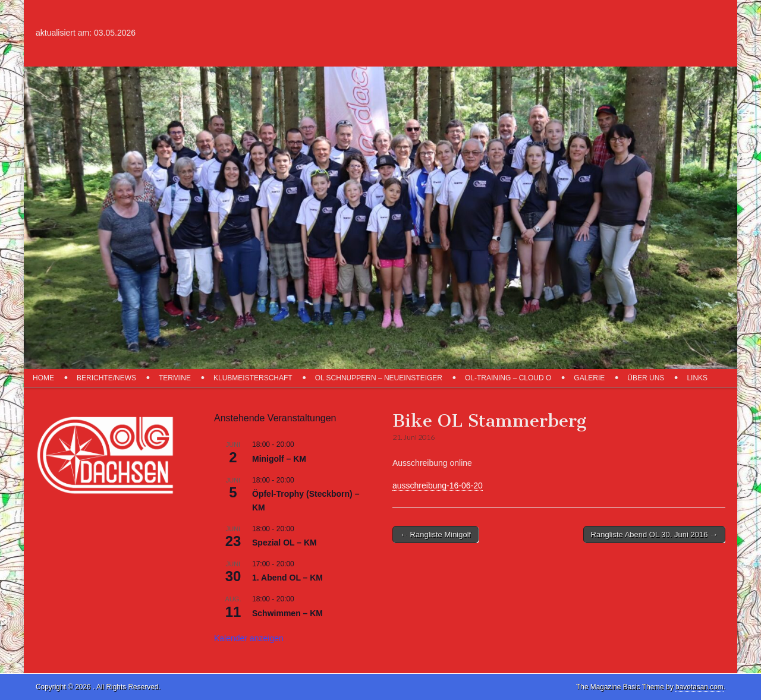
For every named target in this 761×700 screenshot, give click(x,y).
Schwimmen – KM (287, 613)
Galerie (589, 378)
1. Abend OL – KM (287, 578)
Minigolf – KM (279, 459)
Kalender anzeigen (249, 638)
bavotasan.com (699, 687)
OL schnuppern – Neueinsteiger (379, 378)
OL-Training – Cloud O (508, 378)
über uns (646, 378)
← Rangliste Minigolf (435, 535)
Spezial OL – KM (284, 543)
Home (43, 378)
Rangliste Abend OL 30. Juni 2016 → (654, 535)
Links (697, 378)
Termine (175, 378)
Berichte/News (106, 378)
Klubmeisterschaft (253, 378)
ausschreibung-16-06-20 (438, 485)
